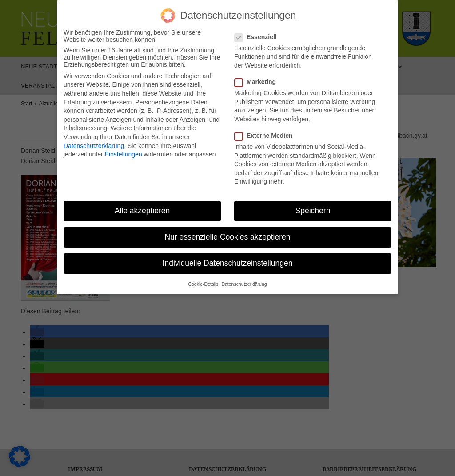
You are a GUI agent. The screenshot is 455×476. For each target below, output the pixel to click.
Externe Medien (266, 136)
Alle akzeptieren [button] (142, 211)
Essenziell (258, 37)
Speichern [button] (313, 211)
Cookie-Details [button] (203, 284)
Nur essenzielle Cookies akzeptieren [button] (227, 237)
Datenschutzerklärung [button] (244, 284)
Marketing (258, 82)
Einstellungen (124, 154)
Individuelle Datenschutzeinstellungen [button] (228, 263)
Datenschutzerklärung (94, 146)
